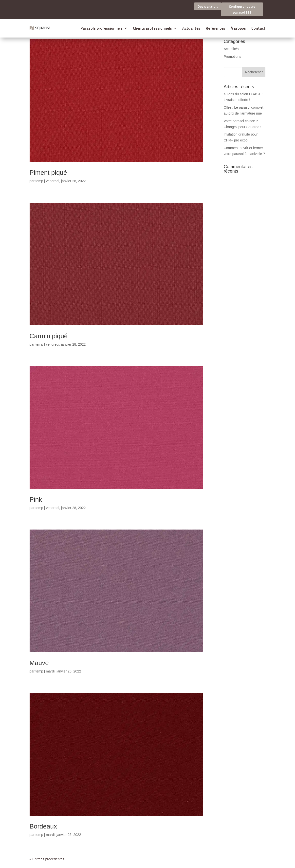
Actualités (191, 28)
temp (39, 181)
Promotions (232, 57)
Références (215, 28)
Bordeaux (43, 826)
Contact (258, 28)
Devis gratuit (208, 6)
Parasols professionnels (101, 28)
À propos (238, 28)
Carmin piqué (49, 336)
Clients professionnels (152, 28)
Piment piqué (48, 173)
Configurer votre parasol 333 (242, 9)
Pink (36, 499)
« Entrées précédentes (47, 859)
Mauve (39, 663)
